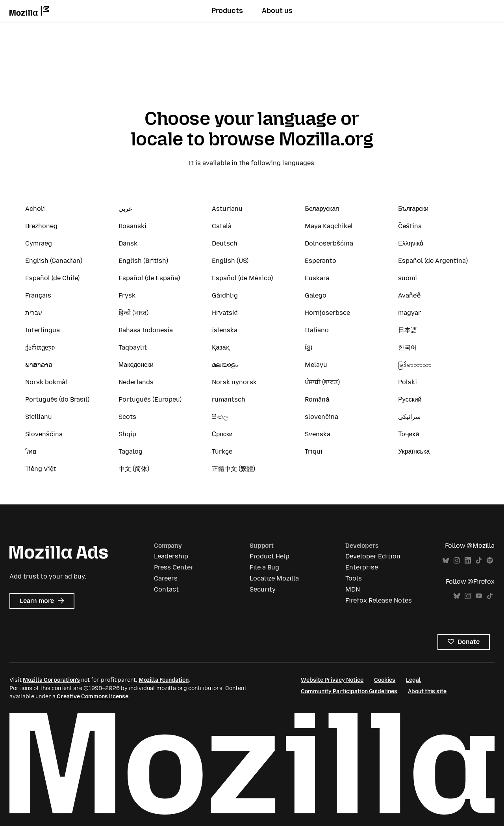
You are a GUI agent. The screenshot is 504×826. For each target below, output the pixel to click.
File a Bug (264, 567)
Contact (166, 589)
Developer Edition (373, 556)
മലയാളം (225, 365)
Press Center (174, 567)
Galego (316, 295)
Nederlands (136, 382)
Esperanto (321, 261)
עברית (34, 313)
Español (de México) (242, 278)
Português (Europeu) (150, 399)
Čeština (410, 226)
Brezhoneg (41, 226)
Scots (127, 417)
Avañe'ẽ (409, 295)
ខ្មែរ (309, 347)
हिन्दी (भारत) (133, 313)
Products (227, 11)
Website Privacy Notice (332, 680)
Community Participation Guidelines (349, 691)
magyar (409, 313)
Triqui (314, 451)
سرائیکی (409, 417)
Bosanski (132, 226)
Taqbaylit (133, 347)
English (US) (230, 261)
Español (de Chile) (52, 278)
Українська (414, 451)
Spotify (490, 561)
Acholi (35, 209)
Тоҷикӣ (409, 434)
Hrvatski (225, 313)
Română (317, 399)
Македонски (136, 365)
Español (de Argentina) (433, 261)
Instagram (457, 561)
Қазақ (221, 347)
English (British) (143, 261)
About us (277, 11)
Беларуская (322, 209)
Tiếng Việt (41, 469)
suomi (408, 278)
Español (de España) (149, 278)
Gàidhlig (225, 295)
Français (38, 295)
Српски (222, 434)
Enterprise (362, 567)
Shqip (127, 434)
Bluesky (446, 561)
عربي (126, 209)
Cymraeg (39, 243)
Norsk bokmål (46, 382)
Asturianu (227, 209)
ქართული (40, 347)
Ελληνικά (411, 243)
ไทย (31, 451)
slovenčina (321, 417)
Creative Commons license (93, 697)
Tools (354, 578)
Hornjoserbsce (327, 313)
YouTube (479, 596)
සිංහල (220, 417)
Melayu (316, 365)
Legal (413, 680)
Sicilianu (39, 417)
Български (413, 209)
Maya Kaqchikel (329, 226)
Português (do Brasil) (57, 399)
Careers (166, 578)
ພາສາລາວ (39, 365)
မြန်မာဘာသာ (415, 365)
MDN (353, 589)
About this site (427, 691)
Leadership (171, 556)
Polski (408, 382)
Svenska (318, 434)
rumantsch (229, 399)
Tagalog (131, 451)
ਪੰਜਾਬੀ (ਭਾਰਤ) (322, 382)
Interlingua (43, 330)
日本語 (408, 330)
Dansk (128, 243)
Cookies (385, 680)
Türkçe (222, 451)
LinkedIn (468, 561)
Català (222, 226)
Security (263, 589)
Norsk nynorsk (234, 382)
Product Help (270, 556)
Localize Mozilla (274, 578)
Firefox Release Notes (379, 600)
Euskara (317, 278)
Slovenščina (44, 434)
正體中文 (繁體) (233, 469)
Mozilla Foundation (164, 680)
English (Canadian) (54, 261)
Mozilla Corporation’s (51, 680)
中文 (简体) (134, 469)
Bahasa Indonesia (146, 330)
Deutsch (225, 243)
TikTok (479, 561)
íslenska (225, 330)
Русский (410, 399)
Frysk (127, 295)
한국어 (408, 347)
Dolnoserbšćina (329, 243)
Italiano (317, 330)
